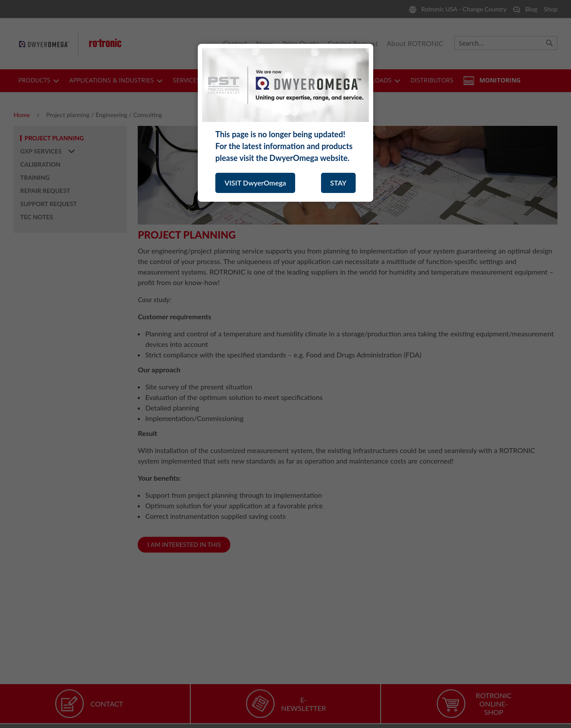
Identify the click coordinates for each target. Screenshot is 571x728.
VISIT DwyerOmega (255, 183)
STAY (338, 183)
